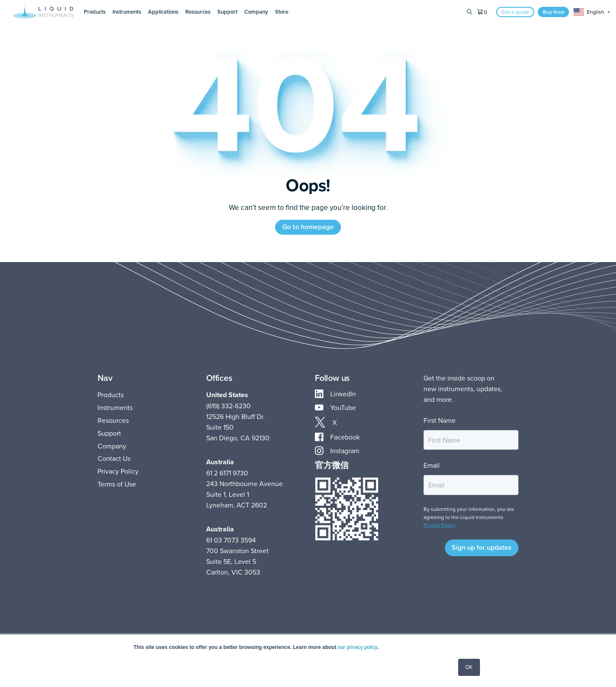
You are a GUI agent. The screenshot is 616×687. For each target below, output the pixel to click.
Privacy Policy (118, 471)
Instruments (115, 407)
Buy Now (554, 12)
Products (111, 395)
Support (109, 433)
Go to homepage (308, 227)
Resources (113, 420)
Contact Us (114, 458)
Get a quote (515, 12)
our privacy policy (357, 647)
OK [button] (469, 667)
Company (112, 446)
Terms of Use (117, 484)
